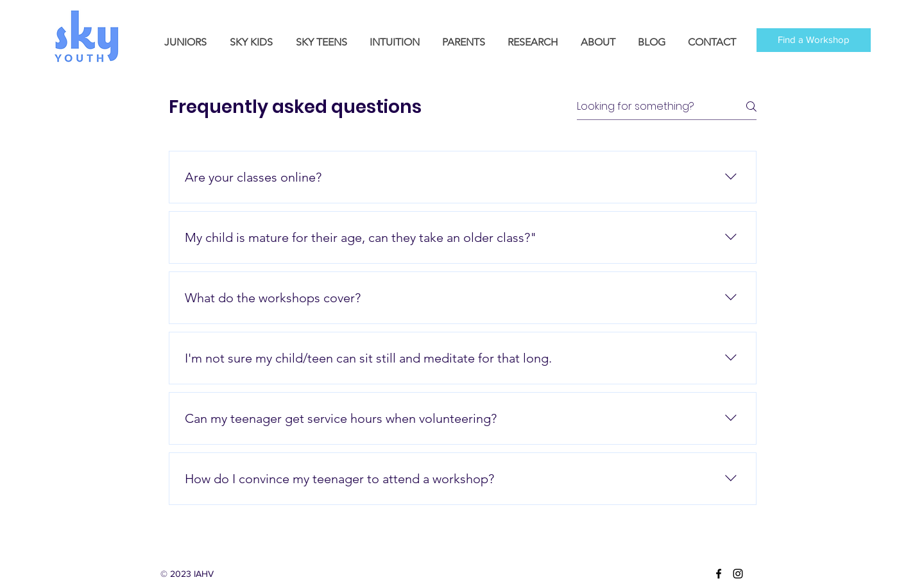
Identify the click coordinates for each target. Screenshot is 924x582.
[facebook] (719, 574)
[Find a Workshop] (814, 40)
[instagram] (738, 574)
